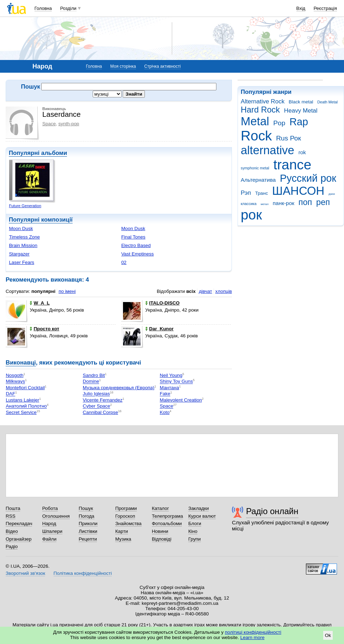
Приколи (88, 523)
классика (249, 204)
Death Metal (327, 102)
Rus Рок (288, 138)
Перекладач (19, 523)
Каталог (161, 508)
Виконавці (21, 363)
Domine (91, 382)
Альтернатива (258, 180)
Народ (49, 523)
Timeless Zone (24, 237)
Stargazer (19, 254)
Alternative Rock (263, 101)
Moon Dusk (21, 228)
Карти (122, 531)
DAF (10, 394)
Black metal (301, 102)
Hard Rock (260, 110)
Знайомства (128, 523)
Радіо (12, 546)
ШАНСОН (298, 191)
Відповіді (162, 539)
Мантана (169, 388)
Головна (43, 8)
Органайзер (19, 539)
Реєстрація (325, 8)
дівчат (205, 291)
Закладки (198, 508)
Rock (256, 136)
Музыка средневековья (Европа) (119, 388)
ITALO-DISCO (162, 303)
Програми (126, 508)
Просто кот (44, 329)
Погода (86, 516)
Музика (123, 539)
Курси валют (202, 516)
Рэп (246, 193)
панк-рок (284, 203)
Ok (328, 635)
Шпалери (52, 531)
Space (49, 124)
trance (292, 165)
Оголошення (56, 516)
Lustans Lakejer (22, 400)
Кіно (193, 531)
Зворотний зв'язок (25, 573)
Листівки (88, 531)
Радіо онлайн (272, 511)
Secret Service (21, 412)
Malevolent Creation (181, 400)
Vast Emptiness (137, 254)
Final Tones (133, 237)
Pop (279, 123)
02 (124, 262)
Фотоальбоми (167, 523)
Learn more (253, 637)
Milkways (15, 382)
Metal (255, 121)
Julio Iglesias (96, 394)
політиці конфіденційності (253, 632)
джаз (332, 194)
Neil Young (171, 375)
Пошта (13, 508)
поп (305, 202)
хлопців (224, 291)
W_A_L (40, 303)
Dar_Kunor (159, 329)
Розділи (68, 8)
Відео (12, 531)
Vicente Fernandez (103, 400)
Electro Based (136, 245)
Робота (50, 508)
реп (323, 202)
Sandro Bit (94, 375)
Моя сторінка (123, 66)
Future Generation (25, 206)
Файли (50, 539)
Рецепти (88, 539)
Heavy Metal (301, 111)
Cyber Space (97, 406)
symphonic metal (255, 168)
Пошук (86, 508)
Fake (165, 394)
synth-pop (69, 124)
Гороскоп (125, 516)
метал (265, 204)
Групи (194, 539)
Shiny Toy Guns (176, 382)
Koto (165, 412)
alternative (268, 150)
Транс (262, 193)
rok (302, 152)
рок (251, 215)
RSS (11, 516)
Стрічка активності (162, 66)
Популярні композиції (41, 220)
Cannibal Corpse (100, 412)
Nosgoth (14, 375)
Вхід (301, 8)
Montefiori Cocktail (25, 388)
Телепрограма (168, 516)
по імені (67, 291)
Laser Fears (21, 262)
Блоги (195, 523)
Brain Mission (23, 245)
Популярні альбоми (38, 153)
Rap (299, 122)
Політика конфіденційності (83, 573)
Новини (160, 531)
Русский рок (308, 178)
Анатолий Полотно (26, 406)
